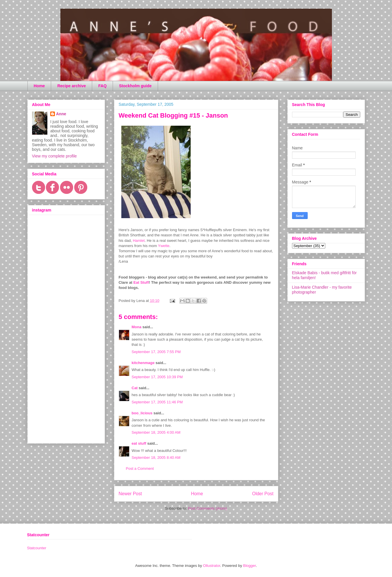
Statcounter (37, 548)
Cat (135, 388)
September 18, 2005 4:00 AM (156, 432)
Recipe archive (71, 86)
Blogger (250, 566)
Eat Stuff (141, 282)
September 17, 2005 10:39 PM (157, 377)
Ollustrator (212, 566)
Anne (61, 114)
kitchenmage (143, 363)
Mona (137, 327)
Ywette (164, 246)
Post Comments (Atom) (208, 508)
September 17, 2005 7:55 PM (156, 352)
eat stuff (139, 443)
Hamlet (139, 241)
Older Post (263, 494)
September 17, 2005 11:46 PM (157, 402)
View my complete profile (54, 156)
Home (39, 86)
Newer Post (130, 494)
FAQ (102, 86)
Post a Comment (140, 469)
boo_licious (142, 413)
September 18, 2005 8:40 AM (156, 458)
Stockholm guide (135, 86)
